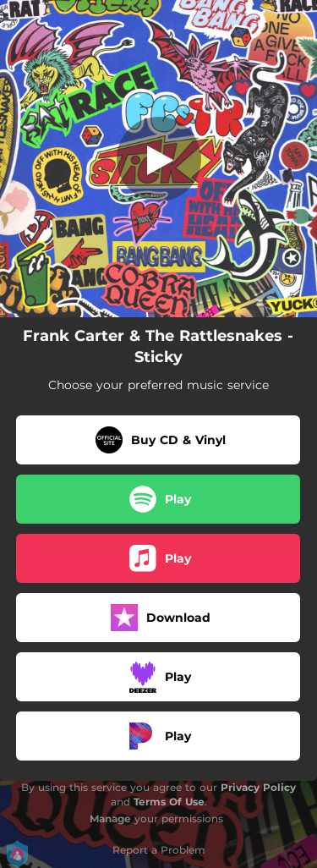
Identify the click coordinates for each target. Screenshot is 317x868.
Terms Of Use (169, 802)
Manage (110, 819)
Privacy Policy (258, 787)
